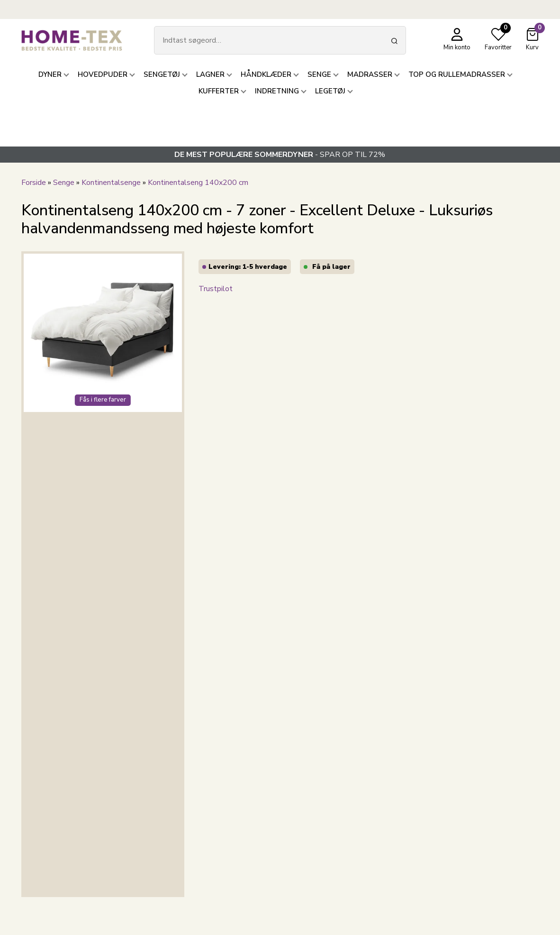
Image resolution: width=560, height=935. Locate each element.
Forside (34, 183)
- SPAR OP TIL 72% (280, 155)
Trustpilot (216, 289)
